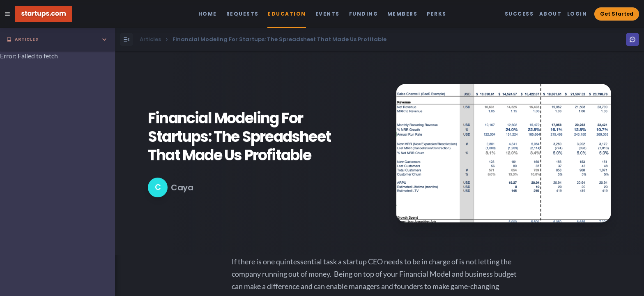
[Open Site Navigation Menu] (7, 14)
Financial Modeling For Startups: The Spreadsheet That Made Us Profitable (239, 137)
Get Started (617, 14)
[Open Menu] (126, 39)
